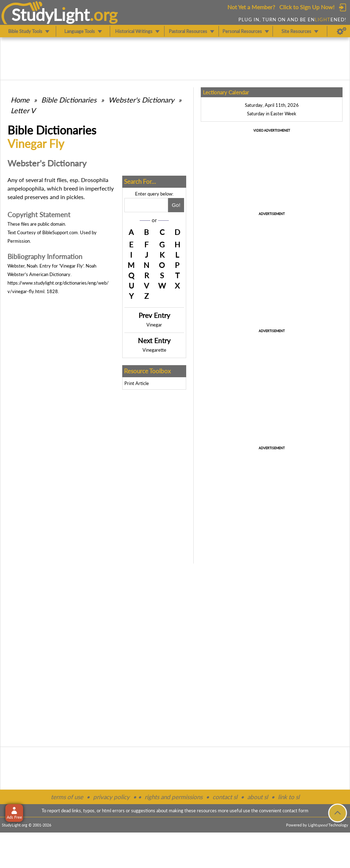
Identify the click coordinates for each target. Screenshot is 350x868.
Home (20, 100)
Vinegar (154, 325)
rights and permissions (174, 797)
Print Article (137, 383)
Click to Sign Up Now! (307, 7)
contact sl (225, 797)
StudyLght (51, 15)
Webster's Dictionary (141, 100)
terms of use (67, 797)
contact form (295, 811)
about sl (258, 797)
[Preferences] (342, 31)
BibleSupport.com (60, 232)
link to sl (289, 797)
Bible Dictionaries (69, 100)
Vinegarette (154, 350)
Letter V (23, 110)
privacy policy (111, 797)
